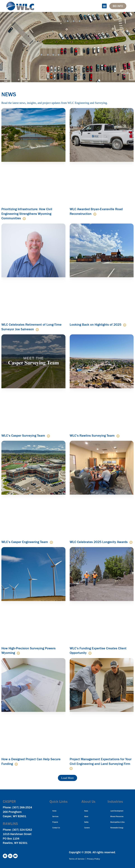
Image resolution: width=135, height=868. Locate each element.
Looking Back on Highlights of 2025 (96, 325)
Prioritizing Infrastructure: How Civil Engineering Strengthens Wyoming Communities (27, 214)
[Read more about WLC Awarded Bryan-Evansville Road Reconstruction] (95, 214)
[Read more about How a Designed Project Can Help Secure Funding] (16, 764)
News (86, 811)
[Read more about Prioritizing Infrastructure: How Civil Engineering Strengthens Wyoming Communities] (24, 219)
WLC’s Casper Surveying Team (24, 436)
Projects (55, 822)
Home (54, 811)
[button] (104, 6)
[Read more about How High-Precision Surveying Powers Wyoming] (18, 653)
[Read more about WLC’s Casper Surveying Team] (48, 436)
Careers (87, 828)
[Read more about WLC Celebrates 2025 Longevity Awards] (131, 542)
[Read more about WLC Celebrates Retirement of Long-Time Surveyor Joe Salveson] (37, 330)
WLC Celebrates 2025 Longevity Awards (99, 542)
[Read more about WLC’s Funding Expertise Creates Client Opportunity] (90, 653)
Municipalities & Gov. (118, 822)
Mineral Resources (117, 816)
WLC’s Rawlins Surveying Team (93, 436)
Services (55, 816)
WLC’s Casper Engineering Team (25, 542)
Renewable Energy (117, 828)
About (86, 816)
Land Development (117, 811)
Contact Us (56, 828)
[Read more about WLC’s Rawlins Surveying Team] (118, 436)
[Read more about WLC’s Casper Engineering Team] (51, 542)
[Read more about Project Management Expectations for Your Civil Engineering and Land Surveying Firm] (71, 769)
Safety (86, 822)
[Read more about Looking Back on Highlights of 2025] (125, 325)
